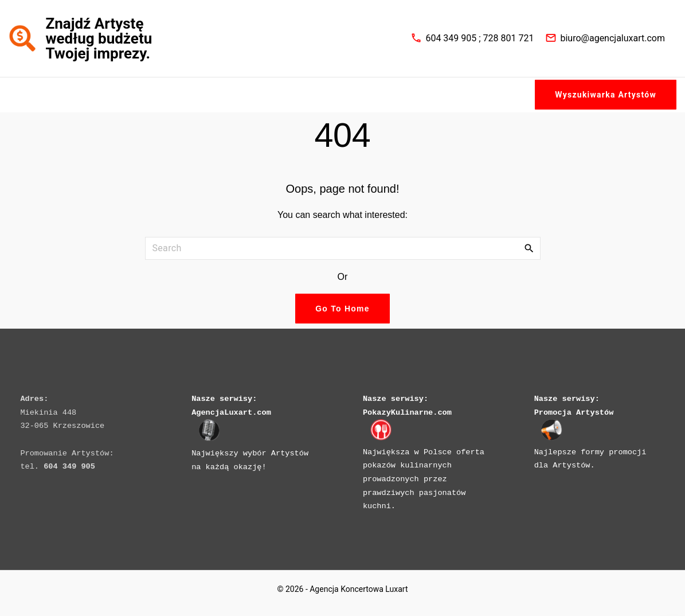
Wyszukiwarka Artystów (606, 96)
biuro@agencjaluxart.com (612, 39)
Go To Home (342, 310)
